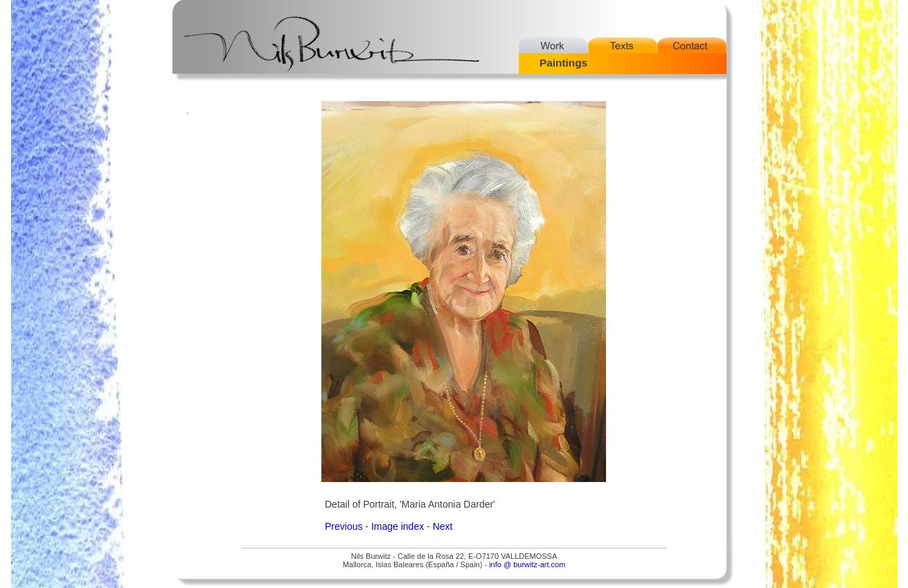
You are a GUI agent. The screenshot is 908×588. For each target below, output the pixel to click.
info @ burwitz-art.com (527, 564)
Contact (692, 45)
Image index (398, 526)
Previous (344, 526)
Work (553, 45)
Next (443, 526)
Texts (623, 45)
